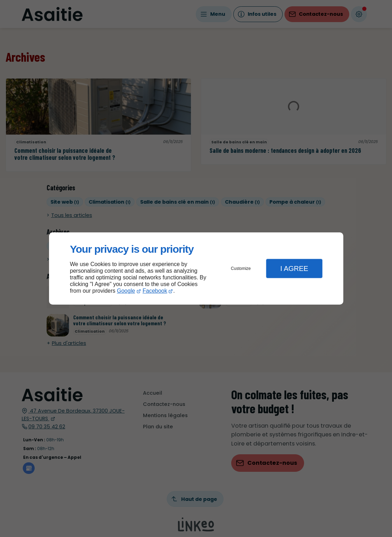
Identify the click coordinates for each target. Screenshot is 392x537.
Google (126, 291)
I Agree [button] (294, 268)
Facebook (155, 291)
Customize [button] (241, 268)
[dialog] (196, 269)
